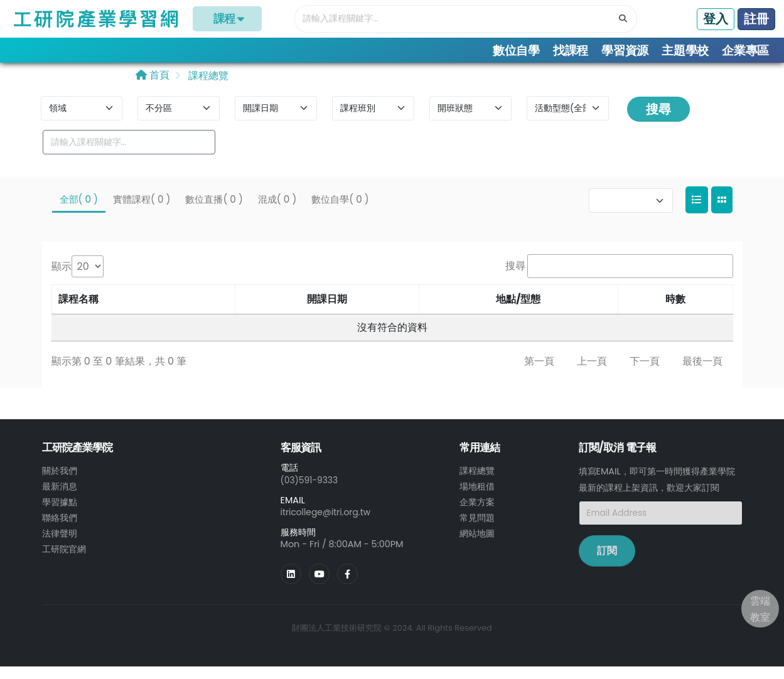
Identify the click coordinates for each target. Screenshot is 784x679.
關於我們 (60, 484)
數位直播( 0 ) (214, 212)
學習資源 (625, 51)
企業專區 (745, 51)
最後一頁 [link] (702, 374)
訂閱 (607, 564)
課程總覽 (207, 89)
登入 (716, 19)
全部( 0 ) (79, 212)
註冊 (756, 19)
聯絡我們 (60, 529)
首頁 (153, 88)
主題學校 (685, 51)
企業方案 (477, 514)
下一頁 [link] (645, 374)
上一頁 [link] (592, 374)
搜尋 (658, 122)
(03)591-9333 (311, 493)
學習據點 (60, 514)
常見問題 (477, 529)
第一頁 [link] (539, 374)
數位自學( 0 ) (340, 212)
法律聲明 (60, 544)
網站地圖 (477, 544)
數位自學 (516, 51)
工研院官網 (64, 559)
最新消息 (60, 499)
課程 (228, 19)
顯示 (62, 280)
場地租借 (477, 499)
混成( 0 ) (277, 212)
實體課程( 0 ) (142, 212)
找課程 (571, 51)
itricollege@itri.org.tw (328, 525)
